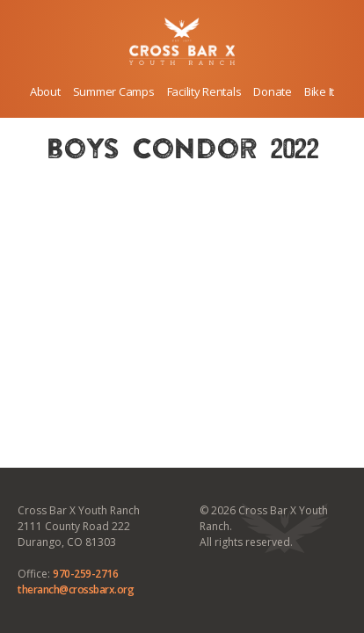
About (45, 91)
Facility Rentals (204, 91)
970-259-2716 (85, 574)
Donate (272, 91)
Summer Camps (114, 91)
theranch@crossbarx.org (76, 589)
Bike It (319, 91)
